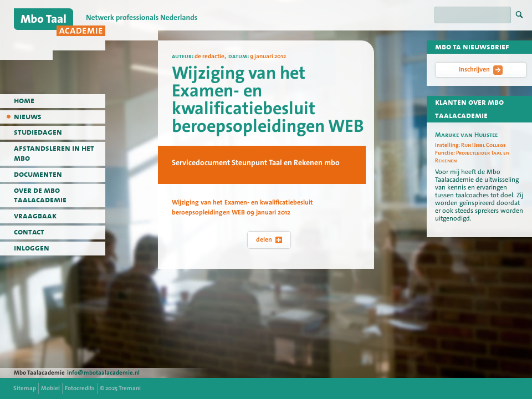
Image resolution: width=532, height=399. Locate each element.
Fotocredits (80, 388)
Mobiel (50, 388)
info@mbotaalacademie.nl (103, 373)
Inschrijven (481, 70)
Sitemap (25, 388)
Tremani (130, 388)
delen (269, 239)
